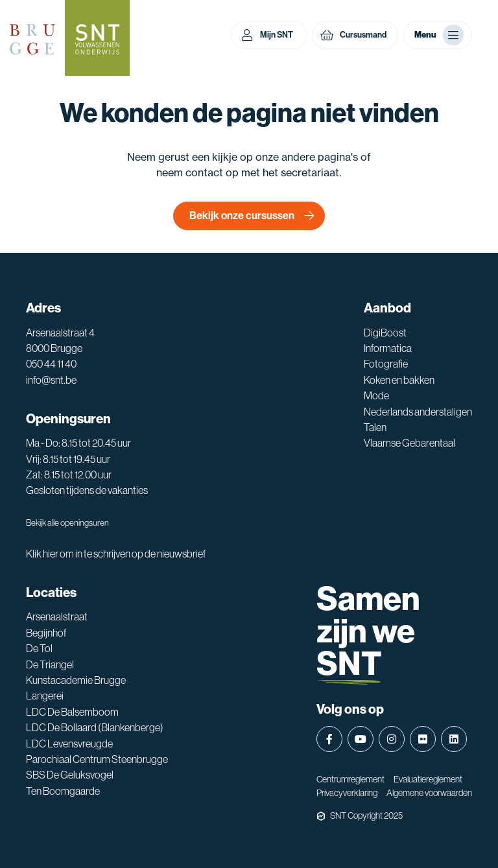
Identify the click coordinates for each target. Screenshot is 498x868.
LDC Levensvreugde (69, 744)
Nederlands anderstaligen (418, 412)
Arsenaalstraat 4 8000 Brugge (60, 340)
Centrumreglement (350, 779)
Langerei (45, 696)
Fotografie (386, 364)
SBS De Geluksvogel (70, 775)
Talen (375, 427)
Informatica (388, 348)
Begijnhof (46, 633)
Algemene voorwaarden (429, 793)
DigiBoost (385, 333)
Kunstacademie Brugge (76, 680)
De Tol (39, 648)
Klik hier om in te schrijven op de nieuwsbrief (116, 554)
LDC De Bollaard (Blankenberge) (95, 727)
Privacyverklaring (347, 793)
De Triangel (50, 664)
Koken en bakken (399, 380)
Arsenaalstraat (57, 616)
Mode (376, 395)
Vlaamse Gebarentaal (409, 443)
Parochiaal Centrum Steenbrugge (97, 759)
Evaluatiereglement (428, 779)
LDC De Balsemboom (72, 712)
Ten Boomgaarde (63, 791)
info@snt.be (51, 380)
